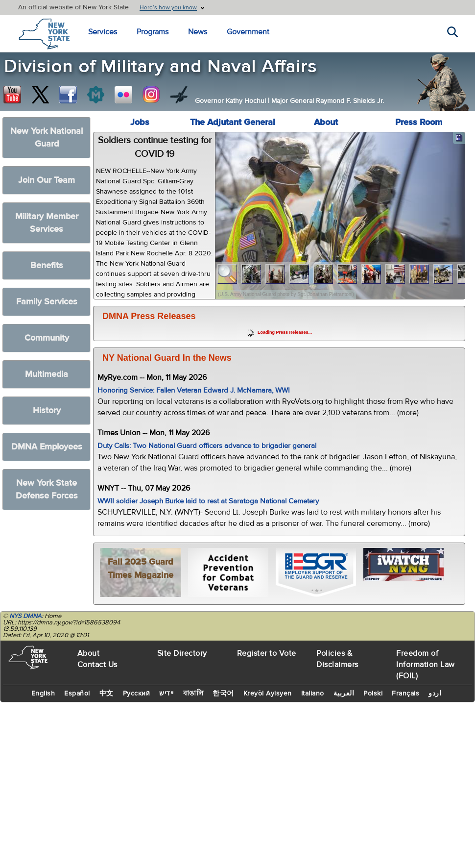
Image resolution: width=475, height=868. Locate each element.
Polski (373, 694)
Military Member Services (47, 223)
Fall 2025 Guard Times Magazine (141, 569)
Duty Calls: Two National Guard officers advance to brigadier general (207, 446)
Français (405, 694)
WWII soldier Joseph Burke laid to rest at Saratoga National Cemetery (208, 501)
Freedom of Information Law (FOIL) (426, 665)
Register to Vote (267, 653)
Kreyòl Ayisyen (268, 694)
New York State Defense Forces (47, 489)
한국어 (223, 694)
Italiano (313, 694)
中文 (107, 694)
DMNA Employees (47, 447)
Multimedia (47, 374)
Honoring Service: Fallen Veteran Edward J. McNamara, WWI (194, 390)
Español (77, 694)
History (47, 410)
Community (47, 338)
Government (248, 32)
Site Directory (182, 653)
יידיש (166, 694)
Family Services (47, 302)
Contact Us (97, 665)
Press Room (419, 122)
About (326, 122)
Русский (137, 694)
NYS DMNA (25, 616)
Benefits (47, 265)
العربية (344, 694)
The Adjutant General (233, 122)
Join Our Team (47, 180)
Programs (153, 32)
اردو (435, 694)
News (198, 32)
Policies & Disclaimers (337, 659)
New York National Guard (47, 137)
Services (103, 32)
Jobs (140, 122)
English (43, 694)
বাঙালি (193, 694)
